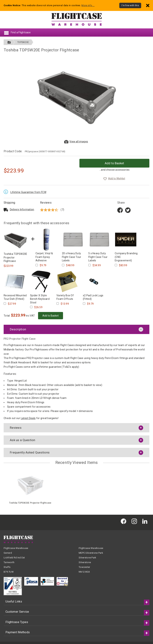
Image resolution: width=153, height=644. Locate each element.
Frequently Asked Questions (30, 452)
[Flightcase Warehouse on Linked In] (146, 521)
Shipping (9, 203)
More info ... (88, 5)
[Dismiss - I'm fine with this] (148, 5)
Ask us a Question (23, 440)
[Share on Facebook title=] (120, 210)
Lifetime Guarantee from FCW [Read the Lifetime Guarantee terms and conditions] (28, 192)
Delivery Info (22, 209)
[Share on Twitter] (128, 210)
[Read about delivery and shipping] (6, 210)
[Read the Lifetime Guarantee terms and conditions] (7, 192)
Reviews (46, 203)
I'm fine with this (130, 5)
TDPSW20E (23, 42)
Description (18, 329)
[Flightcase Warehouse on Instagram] (135, 521)
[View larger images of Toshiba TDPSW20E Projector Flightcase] (76, 97)
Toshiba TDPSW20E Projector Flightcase (30, 503)
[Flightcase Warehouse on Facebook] (124, 521)
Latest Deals (28, 418)
